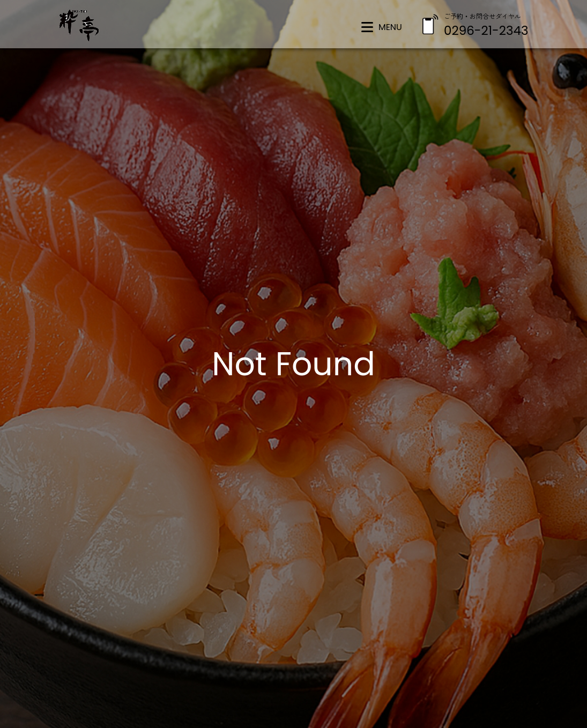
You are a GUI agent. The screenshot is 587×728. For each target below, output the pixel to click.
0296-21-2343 (486, 31)
